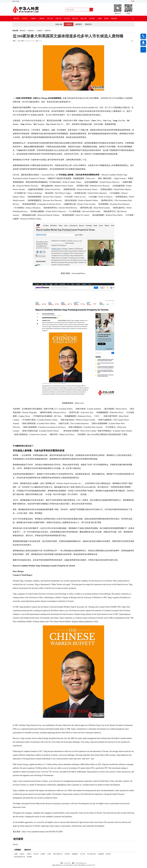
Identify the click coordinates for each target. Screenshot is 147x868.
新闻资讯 (25, 18)
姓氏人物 (83, 18)
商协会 (106, 18)
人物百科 (42, 18)
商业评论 (88, 24)
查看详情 (48, 31)
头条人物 (59, 24)
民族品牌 (114, 18)
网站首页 (16, 18)
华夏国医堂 (75, 854)
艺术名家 (92, 18)
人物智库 (43, 854)
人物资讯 (69, 24)
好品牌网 (29, 857)
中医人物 (50, 18)
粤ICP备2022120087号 (73, 865)
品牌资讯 (79, 24)
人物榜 (99, 18)
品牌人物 (75, 18)
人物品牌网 (101, 854)
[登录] (14, 1)
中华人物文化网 (91, 854)
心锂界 (49, 854)
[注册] (18, 1)
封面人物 (58, 18)
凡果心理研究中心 (58, 854)
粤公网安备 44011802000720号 (87, 865)
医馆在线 (67, 854)
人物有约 (33, 18)
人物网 (19, 41)
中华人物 (67, 18)
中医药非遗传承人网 (19, 857)
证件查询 (108, 854)
